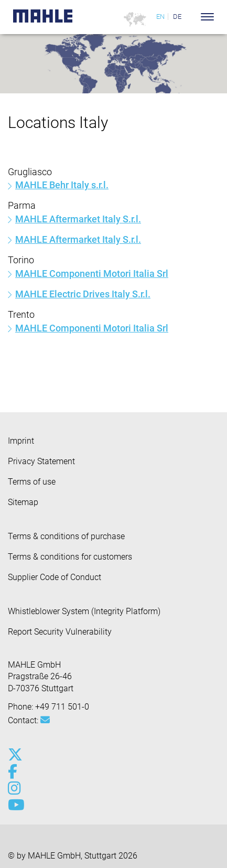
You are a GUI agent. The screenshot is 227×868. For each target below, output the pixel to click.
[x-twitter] (14, 755)
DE (177, 17)
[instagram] (14, 788)
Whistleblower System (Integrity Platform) (84, 611)
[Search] (192, 17)
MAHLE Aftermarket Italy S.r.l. (78, 219)
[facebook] (14, 771)
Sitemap (23, 502)
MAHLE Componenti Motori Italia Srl (92, 274)
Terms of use (32, 482)
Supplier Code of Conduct (55, 577)
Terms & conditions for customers (70, 557)
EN (160, 17)
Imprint (21, 441)
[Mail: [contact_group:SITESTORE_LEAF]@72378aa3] (45, 720)
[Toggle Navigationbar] (207, 17)
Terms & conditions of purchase (66, 536)
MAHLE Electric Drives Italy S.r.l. (83, 294)
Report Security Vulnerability (60, 632)
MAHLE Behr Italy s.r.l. (62, 185)
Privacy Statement (41, 461)
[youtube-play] (14, 805)
